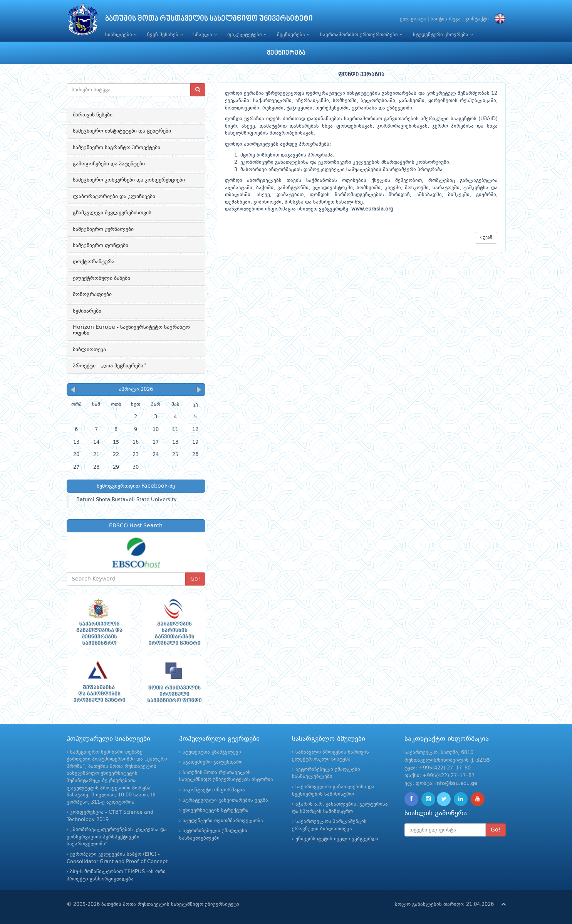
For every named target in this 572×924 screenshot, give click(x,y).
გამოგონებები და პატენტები (109, 164)
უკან (486, 237)
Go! (195, 579)
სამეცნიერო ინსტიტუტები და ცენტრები (122, 131)
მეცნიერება (293, 35)
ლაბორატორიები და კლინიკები (114, 197)
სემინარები (87, 311)
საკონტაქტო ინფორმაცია (214, 790)
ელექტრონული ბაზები (101, 278)
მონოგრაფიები (92, 295)
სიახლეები (121, 35)
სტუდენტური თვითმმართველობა (223, 821)
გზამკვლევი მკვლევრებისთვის (112, 213)
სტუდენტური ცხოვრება (443, 35)
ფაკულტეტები (247, 35)
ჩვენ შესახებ (165, 35)
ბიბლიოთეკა (89, 350)
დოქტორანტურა (94, 262)
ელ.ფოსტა (413, 19)
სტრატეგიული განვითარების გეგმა (225, 800)
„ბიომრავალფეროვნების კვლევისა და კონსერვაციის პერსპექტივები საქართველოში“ (117, 837)
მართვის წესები (93, 115)
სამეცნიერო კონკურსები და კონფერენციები (129, 180)
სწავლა (205, 35)
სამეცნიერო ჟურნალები (103, 229)
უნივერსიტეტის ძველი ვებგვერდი (337, 839)
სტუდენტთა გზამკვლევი (212, 752)
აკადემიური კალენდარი (213, 762)
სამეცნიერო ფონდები (101, 246)
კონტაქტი (477, 19)
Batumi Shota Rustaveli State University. (127, 500)
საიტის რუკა (446, 19)
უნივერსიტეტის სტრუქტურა (216, 810)
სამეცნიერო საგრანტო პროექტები (117, 148)
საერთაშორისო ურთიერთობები (361, 35)
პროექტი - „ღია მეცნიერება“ (109, 366)
